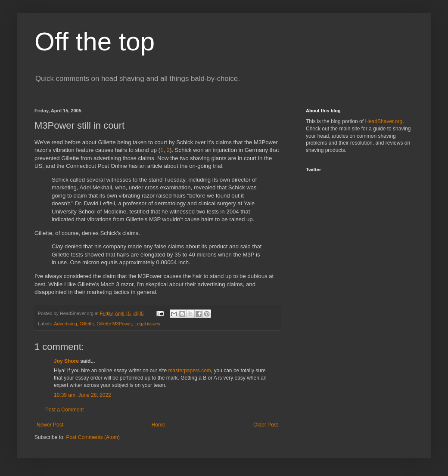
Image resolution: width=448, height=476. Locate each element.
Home (159, 425)
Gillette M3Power (114, 324)
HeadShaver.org (384, 121)
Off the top (95, 42)
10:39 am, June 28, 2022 (82, 395)
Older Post (266, 425)
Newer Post (50, 425)
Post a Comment (64, 410)
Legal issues (147, 324)
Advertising (65, 324)
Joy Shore (66, 361)
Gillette (87, 324)
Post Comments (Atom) (93, 437)
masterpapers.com (189, 371)
